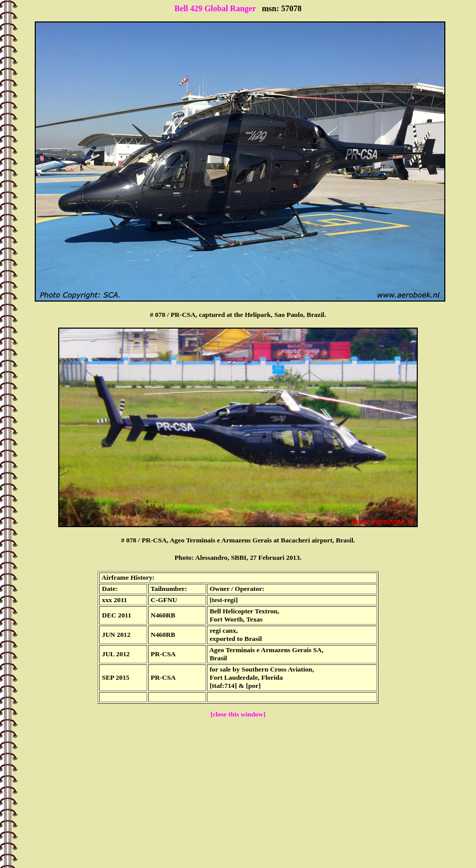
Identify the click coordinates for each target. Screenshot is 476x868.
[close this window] (238, 714)
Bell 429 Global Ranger (215, 8)
